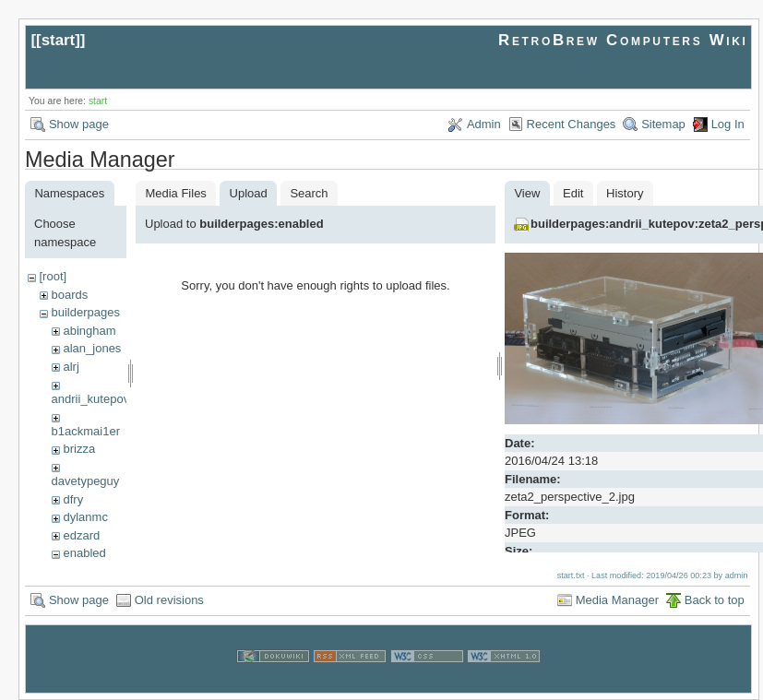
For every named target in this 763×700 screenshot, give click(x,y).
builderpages (85, 312)
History (625, 193)
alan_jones (92, 348)
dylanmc (85, 517)
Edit (573, 193)
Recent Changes (572, 124)
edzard (81, 535)
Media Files (175, 193)
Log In (728, 124)
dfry (73, 499)
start (59, 40)
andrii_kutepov (91, 399)
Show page (79, 124)
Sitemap (663, 124)
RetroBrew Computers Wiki (623, 40)
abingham (89, 331)
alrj (71, 367)
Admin (484, 124)
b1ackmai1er (86, 431)
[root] (53, 276)
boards (69, 295)
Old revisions (169, 600)
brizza (79, 449)
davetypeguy (86, 481)
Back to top (715, 600)
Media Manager (617, 600)
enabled (84, 553)
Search (309, 193)
